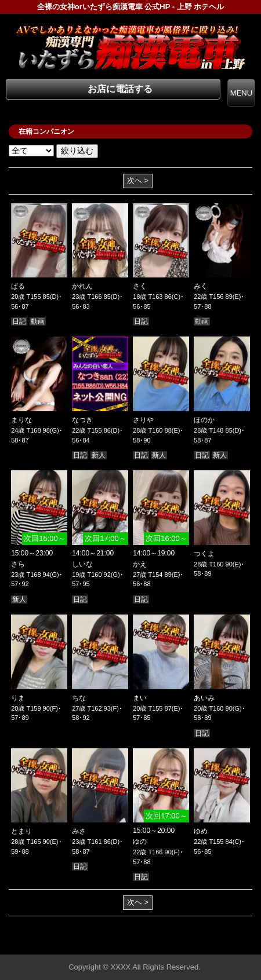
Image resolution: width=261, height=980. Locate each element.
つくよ (204, 554)
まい (140, 698)
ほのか (204, 420)
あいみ (204, 698)
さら (18, 564)
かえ (140, 564)
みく (201, 286)
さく (140, 286)
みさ (79, 831)
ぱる (18, 286)
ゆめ (201, 831)
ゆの (140, 842)
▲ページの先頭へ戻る (217, 944)
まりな (21, 420)
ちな (79, 698)
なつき (82, 420)
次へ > (138, 180)
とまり (21, 831)
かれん (82, 286)
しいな (82, 564)
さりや (143, 420)
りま (18, 698)
